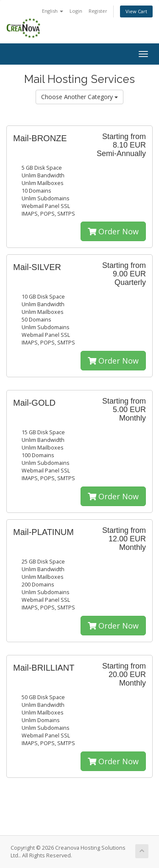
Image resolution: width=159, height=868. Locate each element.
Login (76, 11)
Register (98, 11)
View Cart (136, 11)
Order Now (113, 231)
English (53, 11)
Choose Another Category (79, 97)
